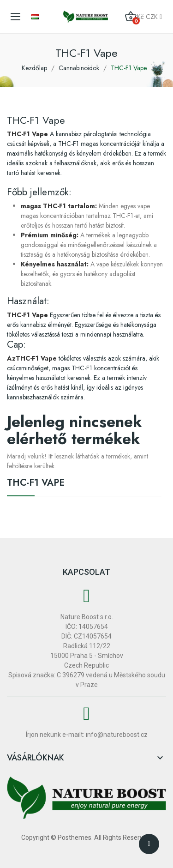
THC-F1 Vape (36, 484)
